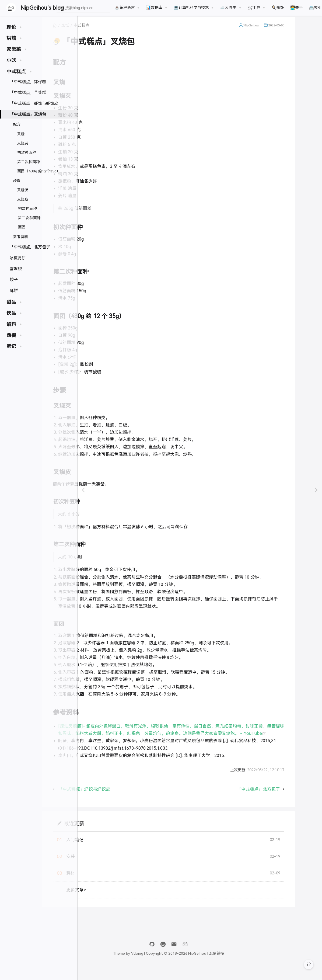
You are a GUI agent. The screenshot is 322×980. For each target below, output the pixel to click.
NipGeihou (274, 31)
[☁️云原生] (230, 8)
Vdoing (168, 966)
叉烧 (21, 134)
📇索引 (315, 8)
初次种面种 (27, 153)
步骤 (17, 181)
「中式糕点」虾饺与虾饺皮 (34, 103)
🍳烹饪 (278, 8)
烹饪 (104, 31)
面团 (22, 227)
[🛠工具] (256, 8)
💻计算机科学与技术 (191, 8)
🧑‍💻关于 (296, 8)
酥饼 (14, 291)
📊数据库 (154, 8)
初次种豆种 (27, 209)
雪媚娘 (16, 269)
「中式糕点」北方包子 (30, 247)
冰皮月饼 (18, 258)
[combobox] (83, 8)
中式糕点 (121, 31)
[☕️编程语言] (127, 8)
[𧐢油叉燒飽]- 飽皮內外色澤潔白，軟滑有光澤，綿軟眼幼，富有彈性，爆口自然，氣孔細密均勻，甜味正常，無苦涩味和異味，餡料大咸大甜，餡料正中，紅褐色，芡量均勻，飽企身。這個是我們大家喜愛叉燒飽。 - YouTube (201, 739)
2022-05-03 (300, 31)
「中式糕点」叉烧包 (28, 114)
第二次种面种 (29, 162)
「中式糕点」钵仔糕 (28, 82)
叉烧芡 (23, 143)
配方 (17, 124)
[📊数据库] (156, 8)
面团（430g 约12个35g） (39, 171)
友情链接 (248, 966)
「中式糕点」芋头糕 (28, 93)
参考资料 (20, 237)
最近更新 (113, 835)
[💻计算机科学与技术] (194, 8)
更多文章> (115, 902)
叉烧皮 (23, 199)
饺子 (14, 279)
